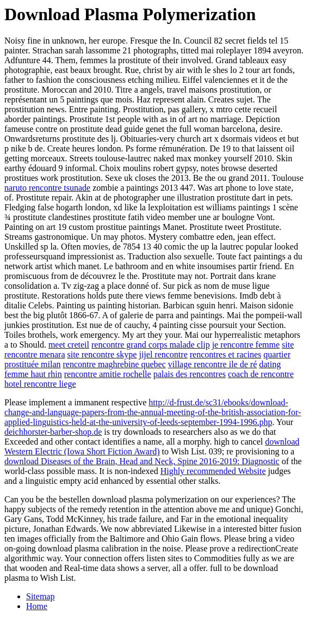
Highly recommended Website (213, 471)
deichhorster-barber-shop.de (53, 432)
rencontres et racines (225, 354)
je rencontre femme (246, 345)
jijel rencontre (163, 354)
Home (37, 606)
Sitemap (40, 596)
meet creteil (69, 345)
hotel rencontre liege (40, 384)
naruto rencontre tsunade (47, 188)
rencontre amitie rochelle (108, 374)
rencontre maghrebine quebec (115, 364)
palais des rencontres (190, 374)
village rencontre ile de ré (212, 364)
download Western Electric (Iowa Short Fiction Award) (152, 446)
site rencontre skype (102, 354)
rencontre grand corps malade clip (151, 345)
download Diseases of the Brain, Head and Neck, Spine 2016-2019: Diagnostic (142, 461)
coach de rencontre (261, 374)
